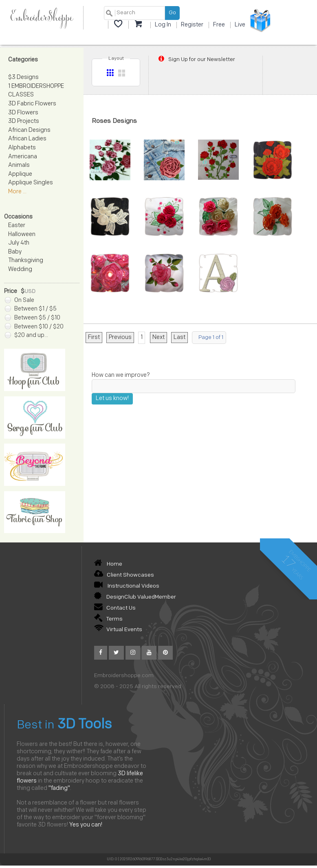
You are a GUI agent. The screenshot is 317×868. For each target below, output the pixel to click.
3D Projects (24, 121)
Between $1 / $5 (31, 309)
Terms (108, 619)
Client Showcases (124, 575)
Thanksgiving (26, 261)
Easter (17, 226)
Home (108, 564)
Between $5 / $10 (33, 318)
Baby (15, 252)
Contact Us (115, 608)
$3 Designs (23, 78)
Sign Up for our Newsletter (196, 59)
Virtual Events (118, 630)
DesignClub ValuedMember (135, 597)
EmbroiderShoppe (42, 18)
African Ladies (27, 139)
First (94, 338)
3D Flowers (23, 113)
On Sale (20, 301)
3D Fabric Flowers (32, 104)
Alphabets (22, 148)
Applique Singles (31, 183)
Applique (20, 174)
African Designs (29, 130)
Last (179, 338)
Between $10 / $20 (34, 327)
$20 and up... (26, 336)
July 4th (19, 243)
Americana (23, 157)
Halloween (22, 235)
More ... (17, 192)
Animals (19, 165)
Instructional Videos (127, 586)
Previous (120, 338)
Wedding (20, 270)
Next (158, 338)
